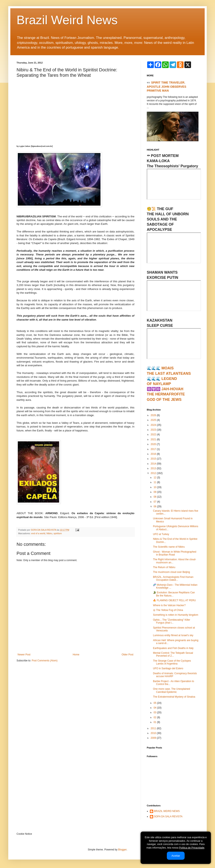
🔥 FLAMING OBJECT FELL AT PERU (174, 600)
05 (155, 703)
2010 (154, 733)
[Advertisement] (75, 110)
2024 (154, 425)
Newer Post (24, 655)
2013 (154, 468)
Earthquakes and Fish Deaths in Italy (173, 648)
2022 (154, 435)
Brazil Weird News (67, 20)
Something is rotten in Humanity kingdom (176, 615)
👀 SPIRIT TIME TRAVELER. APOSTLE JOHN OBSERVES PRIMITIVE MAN (167, 87)
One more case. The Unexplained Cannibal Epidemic (171, 690)
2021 (154, 439)
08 (155, 497)
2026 (154, 415)
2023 (154, 430)
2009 (154, 738)
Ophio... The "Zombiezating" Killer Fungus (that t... (172, 621)
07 (155, 502)
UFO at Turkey (161, 534)
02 (155, 717)
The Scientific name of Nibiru (169, 547)
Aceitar (176, 856)
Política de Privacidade (192, 848)
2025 (154, 420)
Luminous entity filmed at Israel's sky (173, 635)
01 (155, 722)
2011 (154, 728)
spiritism (58, 533)
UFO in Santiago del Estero (168, 668)
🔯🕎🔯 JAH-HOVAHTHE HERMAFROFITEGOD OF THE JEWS (166, 394)
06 (155, 506)
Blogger (122, 850)
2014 (154, 464)
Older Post (127, 655)
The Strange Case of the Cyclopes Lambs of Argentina (172, 662)
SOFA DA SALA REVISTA (168, 817)
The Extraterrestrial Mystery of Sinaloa (174, 697)
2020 (154, 444)
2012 (154, 473)
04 (155, 708)
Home (76, 655)
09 (155, 492)
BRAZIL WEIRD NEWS (167, 811)
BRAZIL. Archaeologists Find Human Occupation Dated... (173, 578)
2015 (154, 459)
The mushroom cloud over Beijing (171, 572)
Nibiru (49, 533)
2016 (154, 454)
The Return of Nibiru (164, 567)
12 (155, 478)
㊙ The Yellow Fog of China (168, 610)
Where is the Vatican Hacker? (169, 605)
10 (155, 487)
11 (155, 482)
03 (155, 712)
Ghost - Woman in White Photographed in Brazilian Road (175, 553)
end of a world (38, 533)
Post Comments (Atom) (45, 661)
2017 (154, 449)
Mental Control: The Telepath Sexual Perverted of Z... (173, 654)
